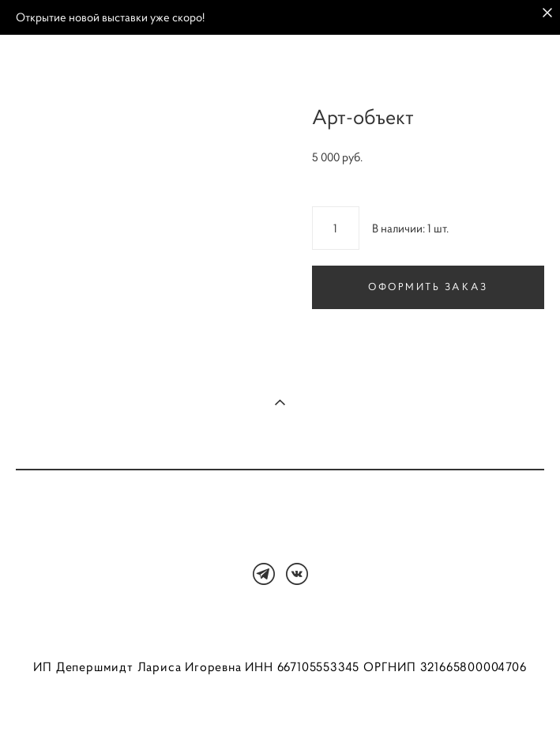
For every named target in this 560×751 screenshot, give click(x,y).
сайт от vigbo (280, 714)
